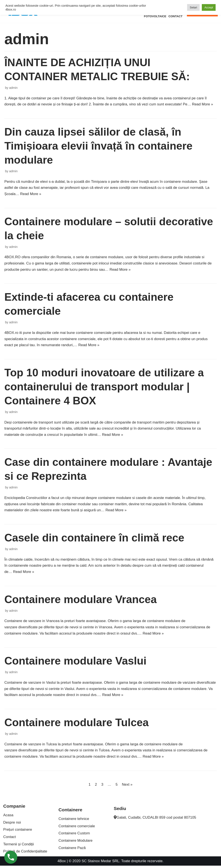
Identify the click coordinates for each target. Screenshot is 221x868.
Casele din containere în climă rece (94, 539)
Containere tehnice (74, 821)
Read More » (204, 104)
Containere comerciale (77, 828)
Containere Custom (74, 835)
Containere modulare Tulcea (77, 724)
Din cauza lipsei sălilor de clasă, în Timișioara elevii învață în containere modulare (98, 146)
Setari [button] (193, 7)
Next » (127, 786)
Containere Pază (72, 850)
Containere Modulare (76, 843)
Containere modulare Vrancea (81, 601)
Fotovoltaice (155, 16)
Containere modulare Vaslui (75, 663)
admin (13, 88)
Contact (175, 16)
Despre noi (12, 825)
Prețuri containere (18, 832)
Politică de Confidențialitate (25, 854)
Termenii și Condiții (19, 846)
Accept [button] (209, 7)
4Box (61, 863)
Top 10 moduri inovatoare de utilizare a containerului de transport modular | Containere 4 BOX (104, 387)
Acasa (8, 817)
